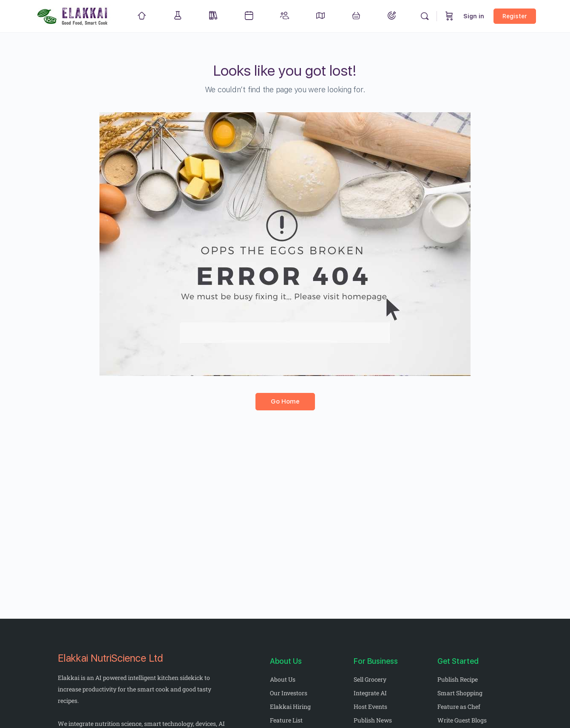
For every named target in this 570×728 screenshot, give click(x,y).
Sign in (474, 16)
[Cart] (449, 16)
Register (515, 16)
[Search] (425, 16)
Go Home (285, 401)
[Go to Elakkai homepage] (73, 15)
